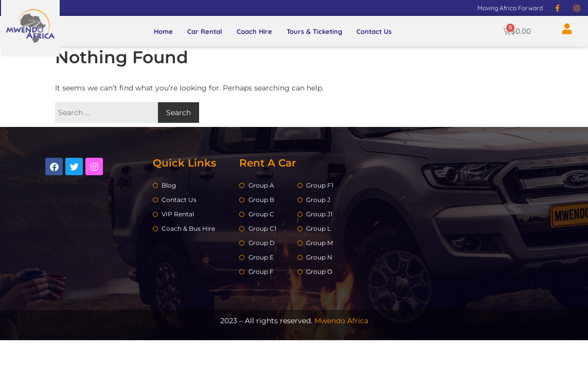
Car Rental (205, 31)
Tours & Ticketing (314, 31)
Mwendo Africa (341, 321)
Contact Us (374, 31)
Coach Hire (254, 31)
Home (163, 31)
